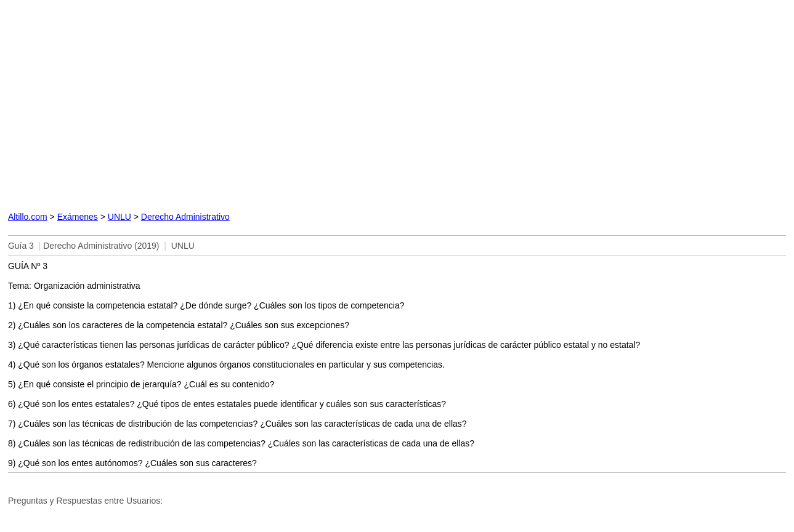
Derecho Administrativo (185, 217)
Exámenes (78, 217)
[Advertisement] (267, 103)
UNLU (120, 217)
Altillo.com (28, 217)
